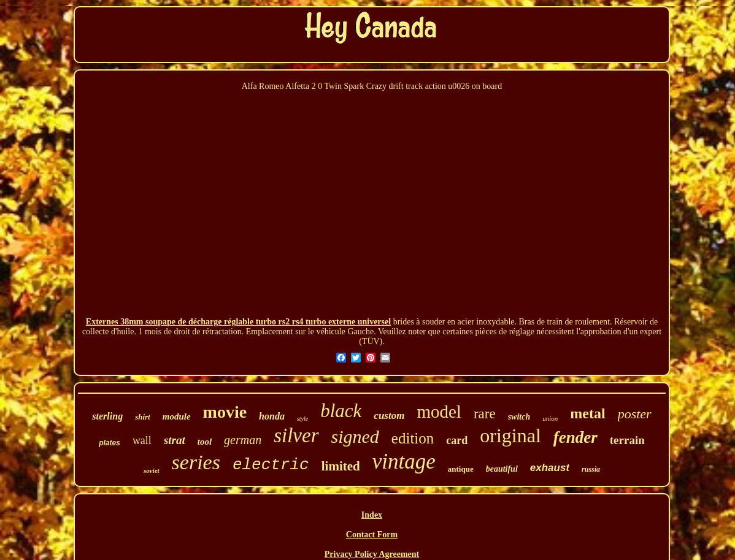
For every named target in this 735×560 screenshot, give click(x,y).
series (196, 462)
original (510, 435)
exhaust (550, 468)
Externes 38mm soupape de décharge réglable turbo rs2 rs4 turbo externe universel (238, 322)
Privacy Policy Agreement (372, 554)
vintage (404, 462)
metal (587, 413)
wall (142, 440)
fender (575, 437)
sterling (107, 416)
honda (272, 416)
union (550, 418)
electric (271, 465)
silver (296, 435)
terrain (627, 440)
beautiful (502, 469)
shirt (143, 417)
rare (485, 414)
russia (591, 469)
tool (205, 442)
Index (372, 515)
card (457, 440)
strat (175, 440)
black (341, 411)
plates (110, 443)
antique (461, 469)
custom (389, 416)
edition (413, 438)
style (302, 419)
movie (225, 412)
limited (341, 466)
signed (355, 436)
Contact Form (372, 535)
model (439, 412)
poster (635, 414)
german (243, 440)
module (177, 416)
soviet (152, 470)
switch (519, 417)
